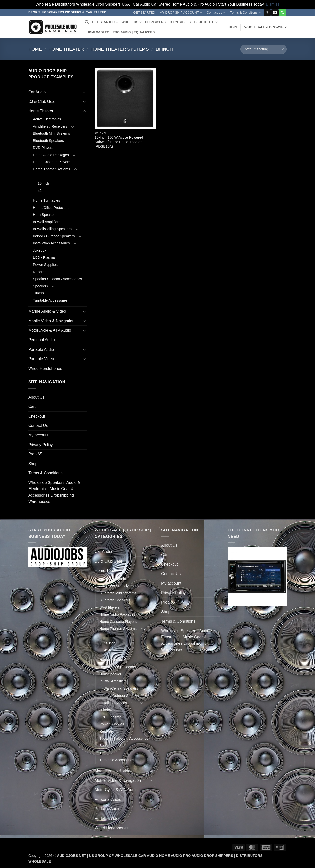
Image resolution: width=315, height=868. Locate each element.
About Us (36, 397)
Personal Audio (42, 340)
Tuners (38, 293)
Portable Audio (41, 349)
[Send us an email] (275, 13)
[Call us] (283, 13)
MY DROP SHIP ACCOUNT (181, 12)
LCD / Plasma (44, 257)
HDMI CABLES (98, 32)
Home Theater (66, 49)
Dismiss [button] (273, 4)
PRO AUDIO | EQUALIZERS (134, 32)
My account (38, 435)
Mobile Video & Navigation (51, 321)
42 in (41, 191)
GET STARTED (144, 12)
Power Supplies (45, 265)
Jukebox (40, 250)
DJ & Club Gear (42, 102)
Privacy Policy (41, 445)
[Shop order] (264, 49)
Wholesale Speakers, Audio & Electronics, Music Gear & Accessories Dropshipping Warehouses (54, 492)
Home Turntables (47, 200)
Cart (32, 407)
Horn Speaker (44, 215)
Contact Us (216, 12)
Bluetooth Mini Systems (51, 133)
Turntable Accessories (50, 300)
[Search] (87, 22)
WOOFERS (132, 22)
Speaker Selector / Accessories (57, 279)
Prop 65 (35, 454)
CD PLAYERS (155, 22)
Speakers (40, 286)
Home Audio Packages (51, 155)
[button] (232, 27)
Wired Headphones (45, 368)
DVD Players (43, 148)
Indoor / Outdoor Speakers (54, 236)
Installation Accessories (51, 243)
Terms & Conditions (246, 12)
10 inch (44, 176)
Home (35, 49)
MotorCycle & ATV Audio (50, 330)
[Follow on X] (267, 13)
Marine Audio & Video (47, 311)
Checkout (37, 416)
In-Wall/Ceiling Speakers (52, 229)
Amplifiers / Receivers (50, 126)
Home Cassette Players (52, 162)
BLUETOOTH (206, 22)
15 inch (43, 183)
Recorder (40, 272)
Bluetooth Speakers (48, 141)
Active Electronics (47, 119)
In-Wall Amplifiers (47, 222)
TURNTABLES (180, 22)
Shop (33, 464)
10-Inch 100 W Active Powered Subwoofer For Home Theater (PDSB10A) (119, 142)
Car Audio (37, 92)
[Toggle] (84, 92)
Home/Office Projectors (51, 208)
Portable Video (41, 359)
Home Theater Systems (119, 49)
